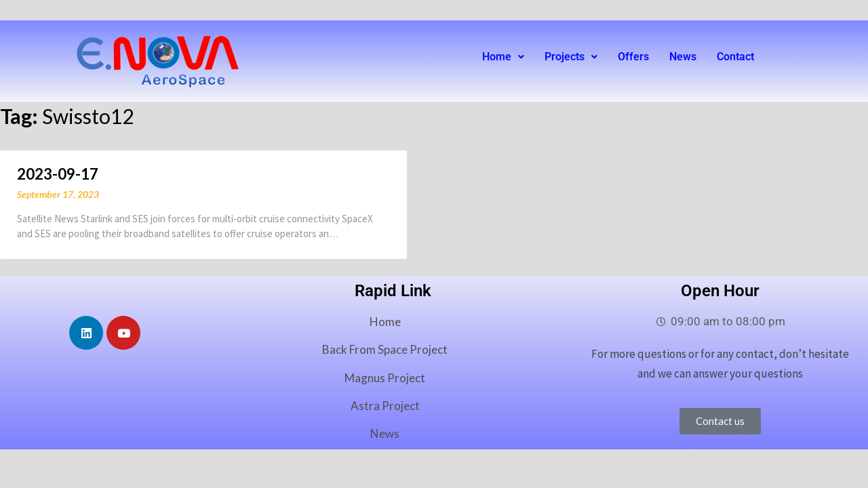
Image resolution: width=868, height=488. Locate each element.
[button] (503, 57)
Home (503, 57)
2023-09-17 (58, 174)
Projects (571, 57)
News (683, 57)
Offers (633, 57)
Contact (735, 57)
